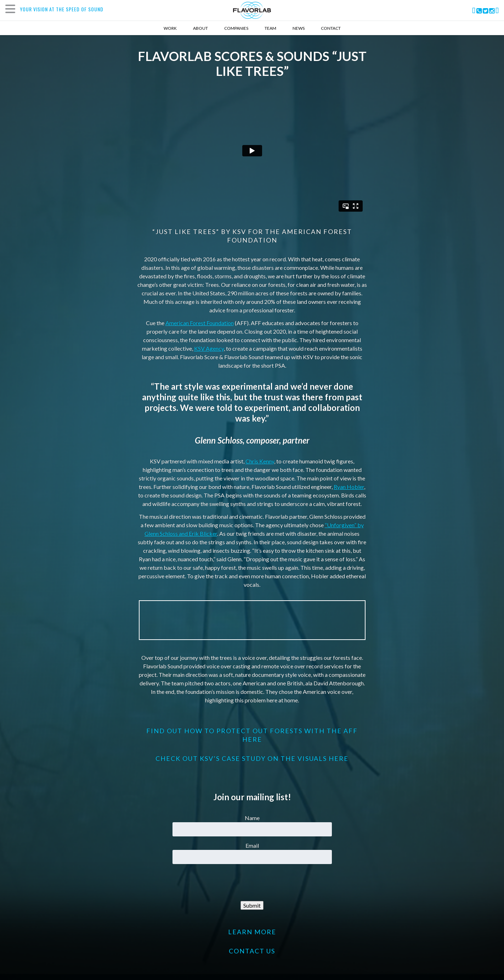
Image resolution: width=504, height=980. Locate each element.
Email (252, 845)
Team (270, 28)
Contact (331, 28)
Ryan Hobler (349, 487)
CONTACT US (252, 951)
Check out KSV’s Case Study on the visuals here (252, 758)
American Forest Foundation (200, 323)
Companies (236, 28)
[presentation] (252, 883)
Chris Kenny (260, 461)
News (299, 28)
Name (252, 818)
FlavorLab (252, 10)
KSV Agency (209, 348)
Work (170, 28)
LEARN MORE (252, 932)
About (200, 28)
